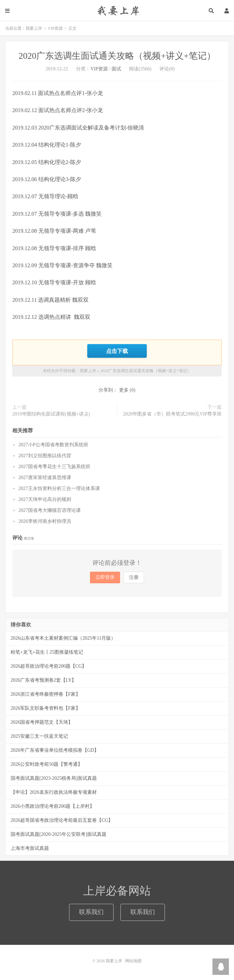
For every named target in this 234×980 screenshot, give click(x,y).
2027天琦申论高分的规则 (45, 499)
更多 (124, 390)
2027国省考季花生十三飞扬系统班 (54, 467)
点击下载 (117, 351)
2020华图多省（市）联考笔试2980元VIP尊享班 (172, 414)
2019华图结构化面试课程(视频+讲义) (51, 414)
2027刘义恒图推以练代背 (45, 456)
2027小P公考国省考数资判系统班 (53, 445)
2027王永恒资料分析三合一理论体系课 (59, 488)
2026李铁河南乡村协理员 (45, 521)
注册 (134, 577)
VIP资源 (55, 28)
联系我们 (91, 912)
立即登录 (105, 577)
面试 (116, 69)
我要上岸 (117, 10)
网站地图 (133, 961)
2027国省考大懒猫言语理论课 (50, 510)
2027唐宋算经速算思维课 (45, 478)
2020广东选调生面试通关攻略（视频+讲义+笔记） (117, 56)
